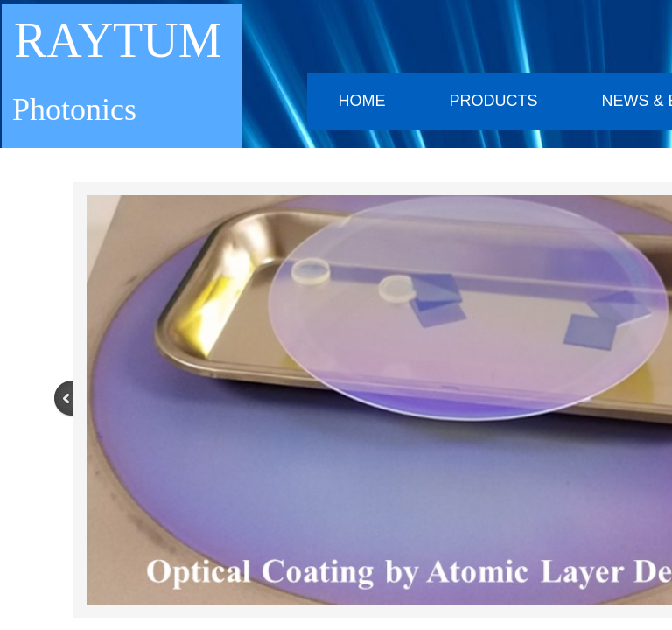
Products (493, 101)
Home (361, 101)
